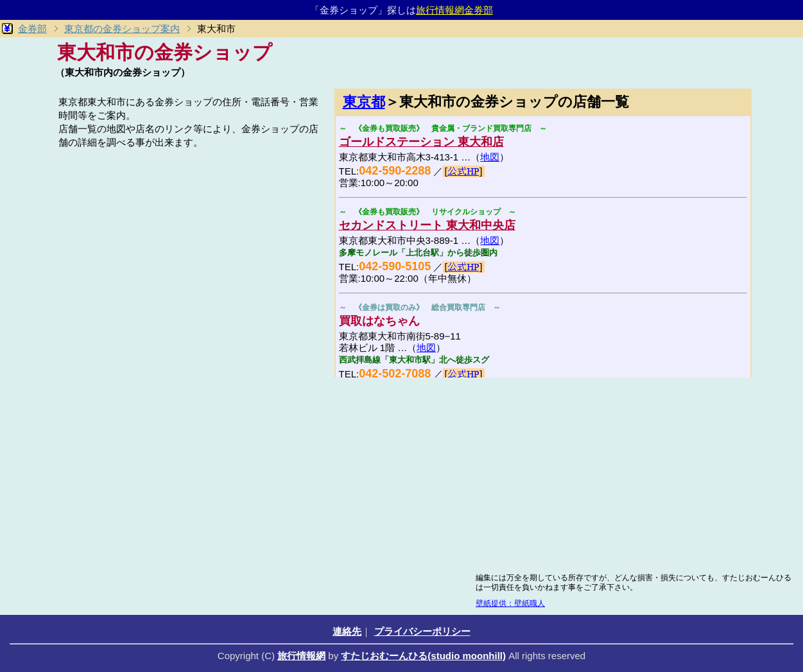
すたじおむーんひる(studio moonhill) (423, 656)
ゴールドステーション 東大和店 (421, 142)
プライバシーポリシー (422, 631)
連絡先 (347, 631)
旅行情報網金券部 (454, 10)
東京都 (364, 102)
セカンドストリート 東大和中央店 (427, 225)
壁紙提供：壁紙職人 (510, 603)
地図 (490, 157)
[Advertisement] (190, 242)
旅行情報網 (301, 656)
